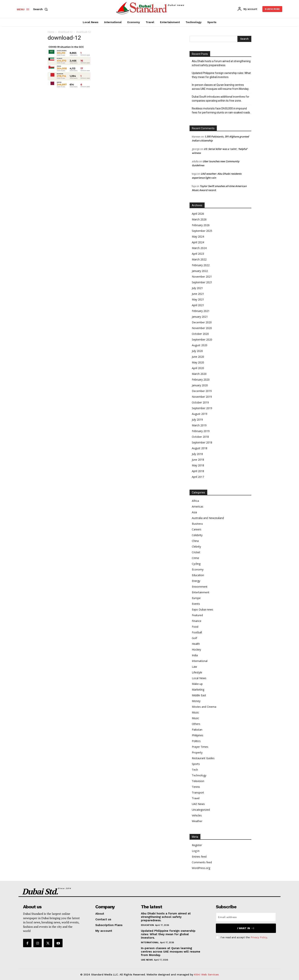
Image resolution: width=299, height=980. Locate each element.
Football (197, 632)
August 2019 (200, 414)
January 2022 (200, 271)
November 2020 (202, 328)
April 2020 (198, 368)
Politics (196, 741)
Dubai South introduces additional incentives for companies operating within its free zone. (221, 99)
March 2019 (199, 425)
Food (195, 627)
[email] (246, 917)
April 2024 (198, 242)
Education (198, 575)
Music (195, 712)
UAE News (198, 804)
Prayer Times (200, 747)
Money (196, 701)
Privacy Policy (259, 937)
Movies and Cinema (204, 707)
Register (197, 845)
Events (196, 604)
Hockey (196, 649)
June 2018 (198, 460)
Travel (196, 798)
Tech (195, 770)
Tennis (196, 787)
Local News (199, 678)
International (200, 661)
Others (196, 724)
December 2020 (202, 322)
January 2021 (200, 317)
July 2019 (197, 420)
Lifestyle (197, 672)
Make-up (197, 684)
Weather (197, 821)
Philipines (198, 735)
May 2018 (198, 465)
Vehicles (197, 815)
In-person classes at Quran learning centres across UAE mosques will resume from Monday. (220, 87)
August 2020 (200, 345)
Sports (196, 764)
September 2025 (202, 231)
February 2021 (201, 311)
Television (198, 781)
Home (51, 32)
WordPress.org (201, 868)
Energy (196, 581)
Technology (199, 775)
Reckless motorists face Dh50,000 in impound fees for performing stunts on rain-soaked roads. (221, 110)
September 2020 (202, 339)
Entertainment (201, 592)
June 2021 (198, 294)
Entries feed (199, 857)
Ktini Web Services (206, 974)
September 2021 (202, 282)
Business (197, 524)
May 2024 (198, 237)
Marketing (198, 690)
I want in (246, 928)
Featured (197, 615)
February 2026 (201, 225)
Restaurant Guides (203, 758)
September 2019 (202, 408)
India (195, 655)
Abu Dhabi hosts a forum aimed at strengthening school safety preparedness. (221, 63)
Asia (194, 512)
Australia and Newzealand (208, 518)
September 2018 (202, 442)
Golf (194, 638)
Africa (195, 501)
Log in (196, 851)
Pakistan (197, 730)
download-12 (65, 32)
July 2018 (197, 454)
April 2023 (198, 254)
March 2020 (199, 374)
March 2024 (199, 248)
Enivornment (200, 587)
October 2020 (200, 334)
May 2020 (198, 362)
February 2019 (201, 431)
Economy (198, 569)
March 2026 (199, 219)
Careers (197, 529)
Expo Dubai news (203, 609)
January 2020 (200, 385)
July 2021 (197, 288)
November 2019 (202, 397)
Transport (198, 792)
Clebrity (196, 547)
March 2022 (199, 259)
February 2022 (201, 265)
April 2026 (198, 214)
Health (196, 644)
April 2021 (198, 305)
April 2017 (198, 477)
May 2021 (198, 299)
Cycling (196, 564)
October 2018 (200, 437)
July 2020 (197, 351)
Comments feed (202, 862)
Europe (196, 598)
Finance (197, 621)
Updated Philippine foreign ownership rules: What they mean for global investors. (221, 75)
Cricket (196, 552)
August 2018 (200, 448)
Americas (198, 506)
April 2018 (198, 471)
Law (194, 667)
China (195, 541)
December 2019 (202, 391)
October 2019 (200, 402)
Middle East (199, 695)
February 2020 (201, 380)
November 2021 (202, 277)
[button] (41, 9)
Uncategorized (201, 810)
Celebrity (197, 535)
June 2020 (198, 357)
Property (197, 752)
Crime (195, 558)
